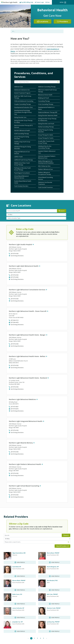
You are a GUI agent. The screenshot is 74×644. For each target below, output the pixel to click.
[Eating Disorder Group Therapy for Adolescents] (49, 120)
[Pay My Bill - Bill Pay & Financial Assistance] (26, 3)
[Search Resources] (37, 82)
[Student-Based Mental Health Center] (25, 182)
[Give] (48, 3)
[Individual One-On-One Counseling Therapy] (49, 147)
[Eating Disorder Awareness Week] (49, 116)
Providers (62, 21)
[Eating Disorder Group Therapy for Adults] (25, 121)
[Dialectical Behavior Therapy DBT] (49, 112)
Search (62, 211)
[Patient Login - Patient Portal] (39, 3)
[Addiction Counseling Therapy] (49, 87)
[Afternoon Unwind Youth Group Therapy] (49, 91)
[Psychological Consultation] (25, 173)
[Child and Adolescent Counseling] (25, 101)
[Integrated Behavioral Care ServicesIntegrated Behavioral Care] (25, 153)
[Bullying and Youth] (49, 98)
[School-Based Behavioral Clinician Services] (25, 177)
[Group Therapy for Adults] (49, 135)
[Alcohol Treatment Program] (25, 93)
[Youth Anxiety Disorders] (25, 186)
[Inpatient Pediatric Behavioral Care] (49, 152)
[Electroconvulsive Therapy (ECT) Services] (25, 126)
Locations (43, 21)
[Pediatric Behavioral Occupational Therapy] (49, 173)
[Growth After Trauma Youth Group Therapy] (49, 142)
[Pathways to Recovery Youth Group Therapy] (25, 169)
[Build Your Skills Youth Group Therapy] (25, 97)
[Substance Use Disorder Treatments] (49, 183)
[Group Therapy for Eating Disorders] (25, 138)
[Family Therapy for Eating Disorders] (49, 131)
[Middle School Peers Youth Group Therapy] (25, 164)
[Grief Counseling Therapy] (25, 134)
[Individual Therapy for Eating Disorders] (25, 148)
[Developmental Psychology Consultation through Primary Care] (25, 112)
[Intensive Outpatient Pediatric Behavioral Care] (49, 157)
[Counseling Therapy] (49, 101)
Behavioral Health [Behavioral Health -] (18, 31)
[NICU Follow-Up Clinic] (49, 166)
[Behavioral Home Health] (49, 95)
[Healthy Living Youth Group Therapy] (25, 143)
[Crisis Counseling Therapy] (49, 104)
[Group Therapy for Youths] (49, 138)
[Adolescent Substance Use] (25, 90)
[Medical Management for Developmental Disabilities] (49, 162)
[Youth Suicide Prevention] (49, 187)
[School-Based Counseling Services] (49, 178)
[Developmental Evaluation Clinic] (25, 107)
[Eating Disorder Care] (25, 117)
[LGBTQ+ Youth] (25, 157)
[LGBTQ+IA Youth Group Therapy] (25, 160)
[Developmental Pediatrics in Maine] (49, 108)
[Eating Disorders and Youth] (49, 124)
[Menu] (63, 2)
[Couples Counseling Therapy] (25, 104)
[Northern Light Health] (9, 2)
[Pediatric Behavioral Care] (49, 169)
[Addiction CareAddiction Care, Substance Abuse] (25, 87)
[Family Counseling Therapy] (49, 127)
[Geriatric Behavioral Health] (25, 130)
